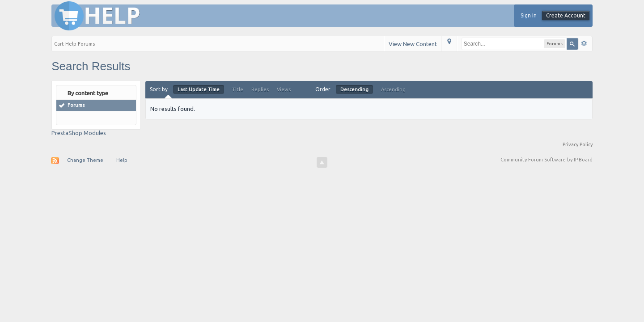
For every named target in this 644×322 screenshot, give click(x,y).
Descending (354, 89)
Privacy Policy (578, 144)
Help (122, 160)
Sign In (529, 15)
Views (284, 89)
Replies (260, 89)
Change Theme (85, 160)
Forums (76, 105)
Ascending (393, 89)
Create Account (566, 15)
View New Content (413, 44)
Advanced (584, 43)
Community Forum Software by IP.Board (547, 160)
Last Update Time (199, 89)
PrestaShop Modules (79, 133)
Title (238, 89)
